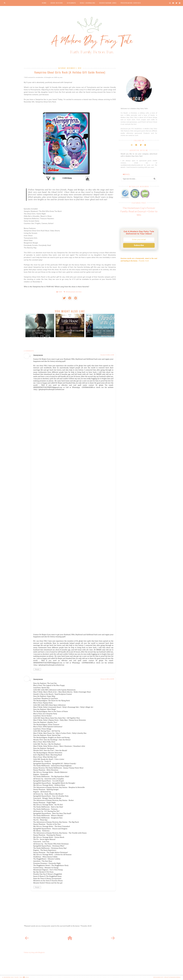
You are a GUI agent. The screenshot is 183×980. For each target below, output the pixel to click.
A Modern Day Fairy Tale (13, 977)
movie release (78, 292)
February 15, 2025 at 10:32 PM (107, 679)
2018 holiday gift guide (70, 292)
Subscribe (139, 245)
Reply (37, 669)
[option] (40, 325)
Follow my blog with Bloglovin (34, 952)
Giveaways (71, 3)
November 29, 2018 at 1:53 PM (107, 355)
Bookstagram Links (108, 3)
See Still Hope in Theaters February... (40, 332)
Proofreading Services (131, 3)
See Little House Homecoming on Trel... (70, 332)
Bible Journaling (88, 3)
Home (44, 3)
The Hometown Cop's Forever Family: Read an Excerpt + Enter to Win (139, 211)
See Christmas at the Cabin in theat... (100, 332)
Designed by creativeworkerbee (167, 977)
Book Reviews (57, 3)
